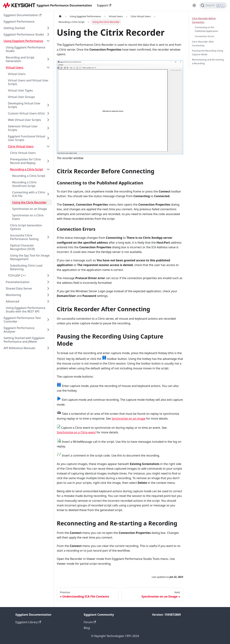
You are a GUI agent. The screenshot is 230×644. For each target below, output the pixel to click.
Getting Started (14, 28)
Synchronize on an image (129, 419)
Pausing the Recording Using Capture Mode (207, 52)
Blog (87, 628)
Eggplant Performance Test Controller (22, 320)
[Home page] (60, 16)
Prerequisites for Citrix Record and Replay (25, 161)
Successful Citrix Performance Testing (24, 237)
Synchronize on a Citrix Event (28, 217)
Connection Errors (205, 36)
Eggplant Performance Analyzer (19, 330)
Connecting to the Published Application (206, 29)
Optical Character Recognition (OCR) (22, 247)
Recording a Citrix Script (27, 169)
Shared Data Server (19, 288)
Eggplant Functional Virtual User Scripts (27, 138)
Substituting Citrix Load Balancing (26, 267)
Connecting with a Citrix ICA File (29, 194)
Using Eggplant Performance (23, 41)
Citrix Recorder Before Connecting (204, 20)
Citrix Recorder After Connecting (203, 44)
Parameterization (18, 282)
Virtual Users (15, 67)
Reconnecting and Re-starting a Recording (208, 61)
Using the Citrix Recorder (29, 202)
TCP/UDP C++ (17, 276)
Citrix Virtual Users (21, 146)
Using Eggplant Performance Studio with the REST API (26, 310)
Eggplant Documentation (22, 15)
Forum (90, 622)
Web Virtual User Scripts (24, 120)
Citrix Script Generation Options (26, 227)
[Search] (213, 5)
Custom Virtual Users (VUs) (26, 113)
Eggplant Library (28, 622)
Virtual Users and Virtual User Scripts (28, 82)
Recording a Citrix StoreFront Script (24, 184)
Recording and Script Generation (20, 59)
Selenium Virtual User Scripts (23, 128)
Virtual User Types (20, 90)
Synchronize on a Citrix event (76, 432)
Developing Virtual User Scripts (24, 105)
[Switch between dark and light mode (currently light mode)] (194, 5)
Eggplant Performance (19, 22)
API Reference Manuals (19, 348)
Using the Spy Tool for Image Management (30, 257)
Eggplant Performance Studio (24, 34)
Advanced (12, 301)
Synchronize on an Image (30, 209)
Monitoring (13, 295)
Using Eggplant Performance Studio (26, 49)
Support (104, 5)
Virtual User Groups (21, 97)
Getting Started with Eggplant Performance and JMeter (24, 340)
